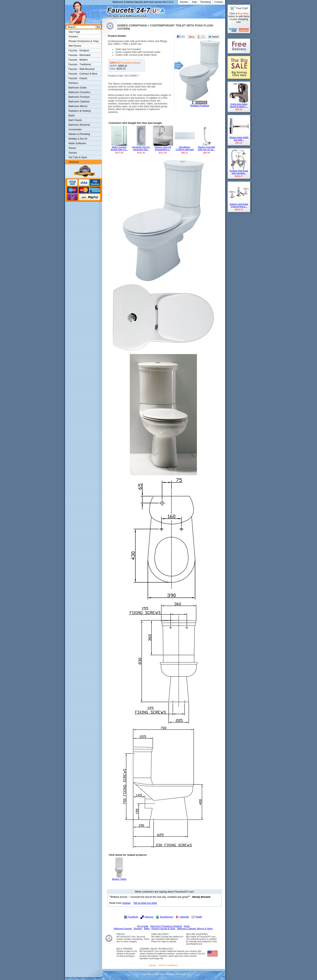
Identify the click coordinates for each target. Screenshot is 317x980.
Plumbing (206, 2)
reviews (127, 903)
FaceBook (133, 917)
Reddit (199, 917)
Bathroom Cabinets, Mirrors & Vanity (195, 928)
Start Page (74, 32)
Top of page (143, 926)
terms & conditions (168, 965)
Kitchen (184, 2)
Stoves (72, 148)
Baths (72, 116)
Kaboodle (184, 917)
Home (187, 926)
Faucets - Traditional (80, 64)
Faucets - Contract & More (83, 74)
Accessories (75, 129)
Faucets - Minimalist (80, 55)
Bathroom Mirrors (78, 106)
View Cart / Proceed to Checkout (166, 926)
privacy (153, 965)
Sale (194, 2)
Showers (73, 37)
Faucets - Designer (79, 50)
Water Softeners (77, 143)
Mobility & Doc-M (78, 139)
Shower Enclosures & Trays (84, 41)
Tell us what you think (145, 903)
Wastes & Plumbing (79, 134)
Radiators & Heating (80, 111)
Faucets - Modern (78, 60)
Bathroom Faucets (123, 928)
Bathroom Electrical (79, 125)
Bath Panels (75, 120)
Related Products (200, 106)
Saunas (73, 153)
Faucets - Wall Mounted (82, 69)
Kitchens (73, 83)
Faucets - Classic (78, 78)
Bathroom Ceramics (79, 92)
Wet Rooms (75, 46)
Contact (219, 2)
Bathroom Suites (78, 88)
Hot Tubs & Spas (78, 157)
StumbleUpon (167, 917)
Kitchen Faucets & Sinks (163, 928)
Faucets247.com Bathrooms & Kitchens (104, 11)
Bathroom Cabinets (79, 102)
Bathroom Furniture (79, 97)
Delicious (149, 917)
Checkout (74, 162)
